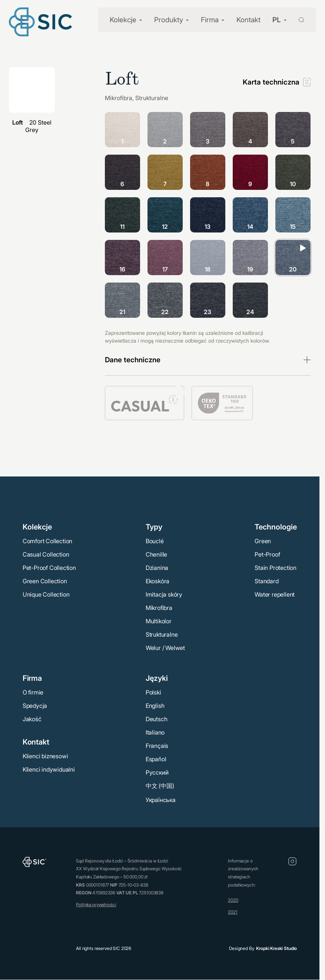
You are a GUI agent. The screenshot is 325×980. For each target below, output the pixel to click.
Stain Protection (276, 568)
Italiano (155, 732)
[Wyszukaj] (297, 19)
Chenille (156, 554)
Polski (153, 692)
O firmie (33, 692)
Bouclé (155, 541)
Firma (210, 20)
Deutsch (157, 719)
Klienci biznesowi (45, 756)
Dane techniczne (133, 360)
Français (157, 746)
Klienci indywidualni (49, 769)
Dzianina (157, 568)
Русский (157, 772)
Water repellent (275, 594)
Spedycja (35, 706)
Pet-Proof (267, 554)
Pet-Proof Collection (49, 568)
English (155, 706)
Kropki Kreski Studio (276, 948)
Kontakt (248, 20)
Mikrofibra (159, 608)
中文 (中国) (160, 786)
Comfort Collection (47, 541)
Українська (161, 800)
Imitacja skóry (164, 594)
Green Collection (45, 581)
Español (156, 759)
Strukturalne (162, 634)
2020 (233, 900)
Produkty (169, 20)
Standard (266, 581)
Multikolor (159, 621)
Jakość (32, 719)
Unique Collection (46, 594)
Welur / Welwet (165, 648)
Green (263, 541)
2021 (233, 912)
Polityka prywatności (96, 905)
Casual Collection (46, 554)
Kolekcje (123, 20)
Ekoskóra (157, 581)
